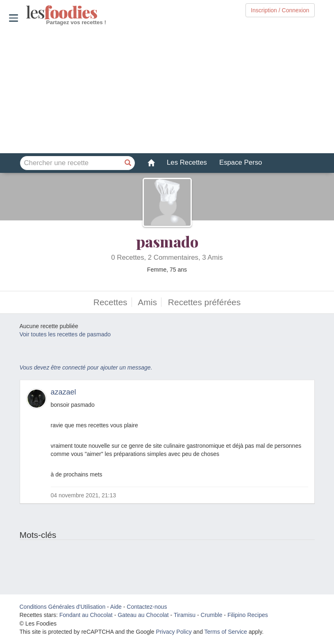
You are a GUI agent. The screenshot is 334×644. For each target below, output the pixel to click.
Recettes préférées (204, 302)
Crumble (212, 615)
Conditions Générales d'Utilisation (63, 607)
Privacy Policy (174, 632)
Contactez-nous (147, 607)
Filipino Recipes (248, 615)
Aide (116, 607)
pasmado (167, 241)
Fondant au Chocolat (86, 615)
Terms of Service (226, 632)
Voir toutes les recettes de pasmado (65, 334)
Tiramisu (185, 615)
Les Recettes (187, 162)
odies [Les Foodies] (27, 12)
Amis (147, 302)
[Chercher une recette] (128, 163)
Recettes (110, 302)
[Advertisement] (167, 90)
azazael (64, 392)
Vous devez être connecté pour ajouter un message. (86, 367)
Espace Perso (241, 162)
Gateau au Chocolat (143, 615)
